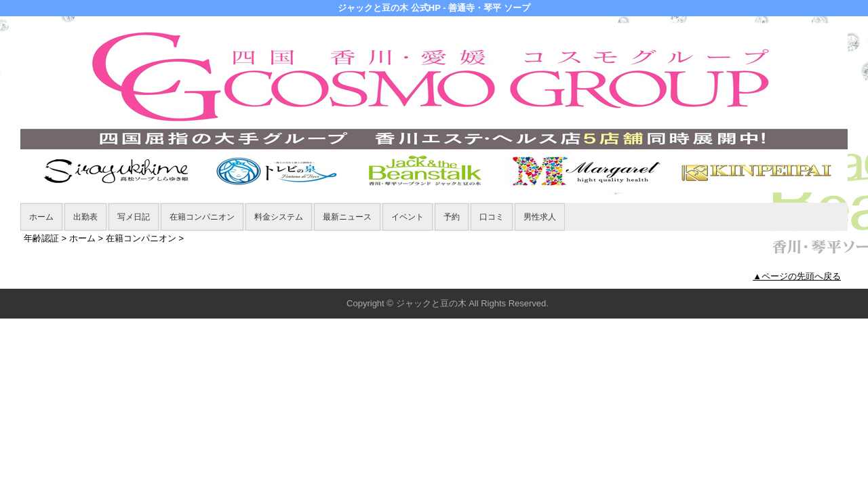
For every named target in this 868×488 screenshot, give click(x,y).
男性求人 (540, 217)
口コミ (492, 217)
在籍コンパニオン (202, 217)
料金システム (279, 217)
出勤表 (85, 217)
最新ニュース (347, 217)
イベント (408, 217)
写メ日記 (134, 217)
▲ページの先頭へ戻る (797, 276)
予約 (452, 217)
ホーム (41, 217)
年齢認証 (41, 238)
